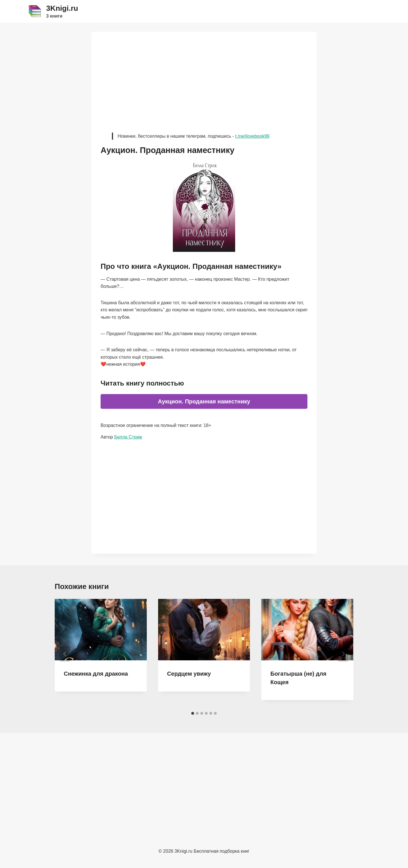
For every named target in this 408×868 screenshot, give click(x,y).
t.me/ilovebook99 (252, 136)
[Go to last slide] (65, 654)
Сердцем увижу (189, 674)
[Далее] (343, 654)
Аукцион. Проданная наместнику (204, 401)
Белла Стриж (128, 437)
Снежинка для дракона (96, 674)
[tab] (193, 713)
